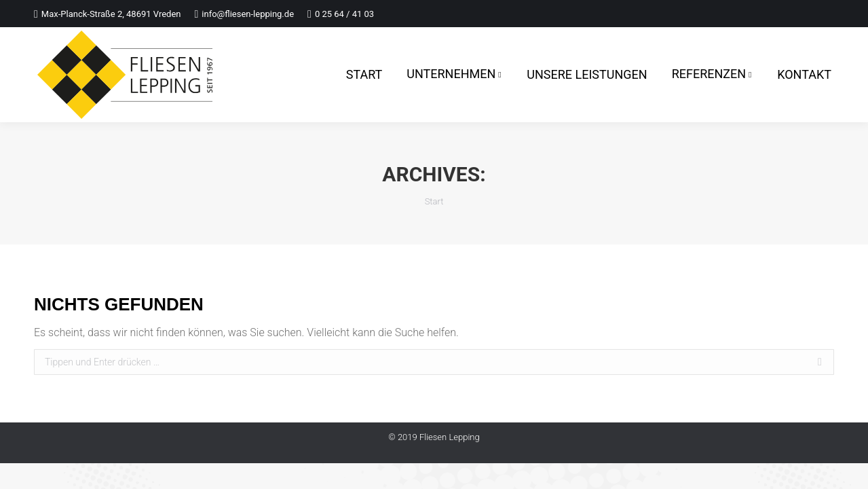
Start (434, 201)
